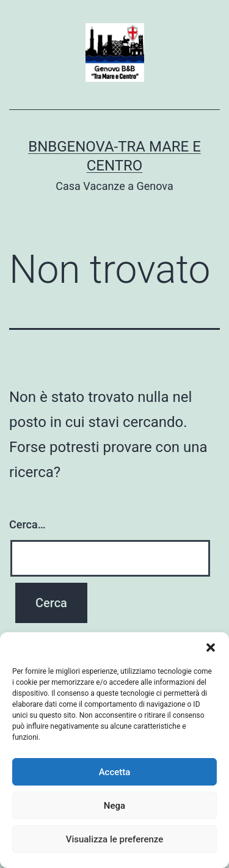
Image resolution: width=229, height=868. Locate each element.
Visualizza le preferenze (115, 839)
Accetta (115, 772)
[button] (211, 647)
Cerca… (27, 524)
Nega (114, 806)
